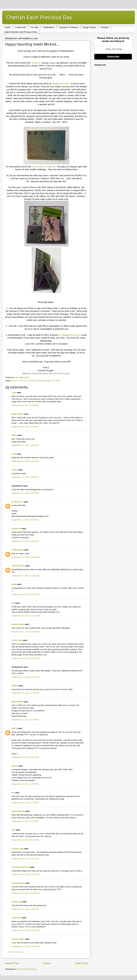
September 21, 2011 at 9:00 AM (25, 493)
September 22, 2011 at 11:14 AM (26, 874)
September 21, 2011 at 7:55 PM (25, 803)
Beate (14, 435)
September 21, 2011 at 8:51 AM (25, 445)
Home (8, 27)
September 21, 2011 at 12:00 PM (26, 632)
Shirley (15, 686)
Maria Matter (17, 702)
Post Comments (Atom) (27, 969)
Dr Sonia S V (17, 502)
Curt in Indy (17, 640)
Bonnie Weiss (18, 624)
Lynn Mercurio (18, 566)
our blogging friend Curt (70, 335)
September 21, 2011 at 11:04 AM (26, 594)
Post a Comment (16, 952)
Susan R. (36, 63)
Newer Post (12, 963)
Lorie (14, 393)
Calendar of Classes (68, 27)
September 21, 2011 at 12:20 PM (26, 658)
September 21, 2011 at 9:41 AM (25, 541)
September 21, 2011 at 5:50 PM (25, 784)
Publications (49, 27)
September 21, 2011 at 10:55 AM (26, 557)
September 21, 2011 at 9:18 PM (25, 840)
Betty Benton (18, 414)
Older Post (81, 963)
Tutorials (105, 27)
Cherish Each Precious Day (39, 17)
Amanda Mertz (18, 883)
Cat (13, 603)
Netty (14, 584)
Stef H (14, 728)
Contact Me (20, 27)
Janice (15, 470)
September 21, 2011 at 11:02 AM (26, 576)
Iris (13, 793)
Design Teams (89, 27)
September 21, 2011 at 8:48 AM (25, 405)
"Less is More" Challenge (44, 167)
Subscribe (113, 57)
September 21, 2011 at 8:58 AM (25, 461)
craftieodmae (18, 550)
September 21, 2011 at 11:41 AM (26, 616)
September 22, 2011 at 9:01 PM (25, 909)
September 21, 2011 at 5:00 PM (25, 720)
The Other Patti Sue (20, 867)
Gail (13, 830)
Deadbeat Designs (61, 84)
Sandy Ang (17, 902)
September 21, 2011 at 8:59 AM (25, 477)
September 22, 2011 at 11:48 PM (26, 946)
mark (14, 454)
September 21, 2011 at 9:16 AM (25, 520)
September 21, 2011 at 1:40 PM (25, 693)
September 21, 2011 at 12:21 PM (26, 677)
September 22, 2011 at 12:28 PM (26, 893)
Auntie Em (16, 528)
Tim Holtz (56, 381)
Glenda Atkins (18, 939)
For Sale (34, 27)
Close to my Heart (20, 381)
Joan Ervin (16, 918)
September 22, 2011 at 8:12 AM (25, 859)
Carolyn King (18, 849)
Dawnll (15, 766)
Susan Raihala (18, 811)
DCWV (31, 381)
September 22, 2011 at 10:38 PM (26, 930)
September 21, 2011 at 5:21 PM (25, 757)
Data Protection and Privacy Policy (21, 32)
